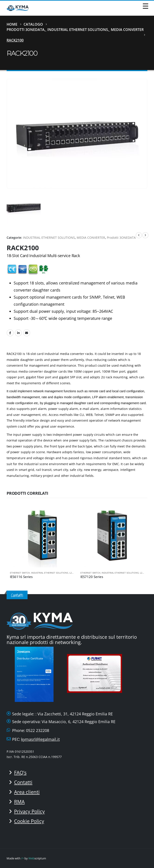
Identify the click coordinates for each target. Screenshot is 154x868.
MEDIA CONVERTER (91, 238)
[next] (145, 235)
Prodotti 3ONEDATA (121, 238)
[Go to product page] (42, 535)
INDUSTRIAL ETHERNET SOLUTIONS (49, 238)
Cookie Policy (29, 821)
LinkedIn (18, 333)
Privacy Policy (29, 811)
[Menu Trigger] (145, 6)
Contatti (23, 782)
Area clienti (27, 792)
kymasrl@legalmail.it (40, 739)
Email (27, 333)
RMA (19, 802)
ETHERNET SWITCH (20, 573)
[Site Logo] (18, 8)
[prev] (139, 235)
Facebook (10, 333)
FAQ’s (20, 772)
